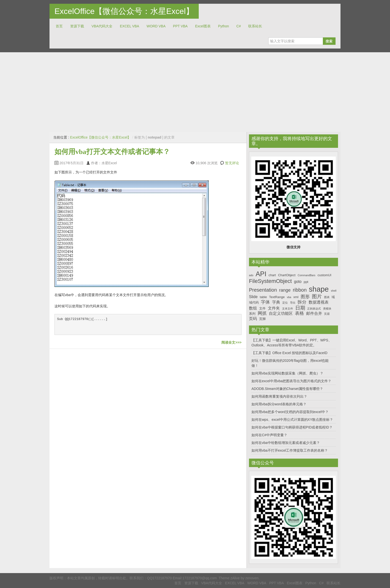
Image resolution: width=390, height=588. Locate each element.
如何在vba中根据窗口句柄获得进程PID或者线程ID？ (292, 427)
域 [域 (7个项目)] (333, 297)
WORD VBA (156, 26)
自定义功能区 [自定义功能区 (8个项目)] (281, 313)
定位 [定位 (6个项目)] (285, 303)
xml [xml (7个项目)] (296, 297)
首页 (59, 26)
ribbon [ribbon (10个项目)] (300, 290)
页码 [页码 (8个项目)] (253, 319)
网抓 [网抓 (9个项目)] (262, 313)
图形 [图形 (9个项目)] (305, 297)
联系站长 (255, 26)
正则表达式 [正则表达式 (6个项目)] (314, 309)
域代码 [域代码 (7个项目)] (254, 302)
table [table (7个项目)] (263, 297)
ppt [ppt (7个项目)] (306, 282)
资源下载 (77, 26)
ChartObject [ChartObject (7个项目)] (287, 275)
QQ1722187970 (159, 578)
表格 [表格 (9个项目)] (299, 313)
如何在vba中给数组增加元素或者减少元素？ (286, 443)
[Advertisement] (195, 92)
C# (239, 26)
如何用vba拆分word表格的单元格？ (279, 404)
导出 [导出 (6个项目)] (293, 303)
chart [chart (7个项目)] (272, 275)
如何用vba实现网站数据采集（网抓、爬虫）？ (287, 373)
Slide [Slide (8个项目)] (253, 297)
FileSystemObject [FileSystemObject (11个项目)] (270, 281)
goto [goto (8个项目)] (298, 282)
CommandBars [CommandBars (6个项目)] (307, 275)
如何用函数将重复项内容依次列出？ (279, 396)
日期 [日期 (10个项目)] (300, 308)
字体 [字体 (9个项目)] (265, 302)
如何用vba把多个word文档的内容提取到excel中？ (290, 412)
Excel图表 (203, 26)
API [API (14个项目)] (261, 274)
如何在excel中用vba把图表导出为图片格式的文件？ (291, 381)
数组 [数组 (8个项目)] (253, 308)
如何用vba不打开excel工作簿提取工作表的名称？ (290, 450)
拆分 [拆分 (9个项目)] (302, 302)
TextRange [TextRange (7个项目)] (277, 297)
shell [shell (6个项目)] (334, 291)
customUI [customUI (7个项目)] (324, 275)
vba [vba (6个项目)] (289, 297)
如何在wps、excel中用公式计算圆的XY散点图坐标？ (292, 420)
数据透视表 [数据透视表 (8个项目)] (319, 302)
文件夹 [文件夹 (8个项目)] (274, 308)
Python (224, 26)
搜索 (329, 41)
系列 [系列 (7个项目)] (252, 314)
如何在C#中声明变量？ (269, 435)
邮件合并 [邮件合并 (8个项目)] (314, 313)
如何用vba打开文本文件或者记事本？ (112, 152)
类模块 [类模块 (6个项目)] (327, 309)
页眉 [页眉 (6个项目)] (327, 314)
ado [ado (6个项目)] (251, 275)
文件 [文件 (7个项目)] (262, 308)
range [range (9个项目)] (285, 290)
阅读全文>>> (231, 342)
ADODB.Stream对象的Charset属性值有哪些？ (287, 389)
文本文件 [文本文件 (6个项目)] (288, 309)
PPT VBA (180, 26)
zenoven (252, 578)
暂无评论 (232, 163)
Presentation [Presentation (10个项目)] (263, 290)
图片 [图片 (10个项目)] (317, 296)
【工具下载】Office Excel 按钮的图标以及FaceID (289, 353)
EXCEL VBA (129, 26)
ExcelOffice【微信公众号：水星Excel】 (124, 11)
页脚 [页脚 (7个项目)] (262, 319)
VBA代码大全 (102, 26)
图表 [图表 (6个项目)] (327, 297)
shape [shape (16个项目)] (319, 289)
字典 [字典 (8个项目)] (276, 302)
